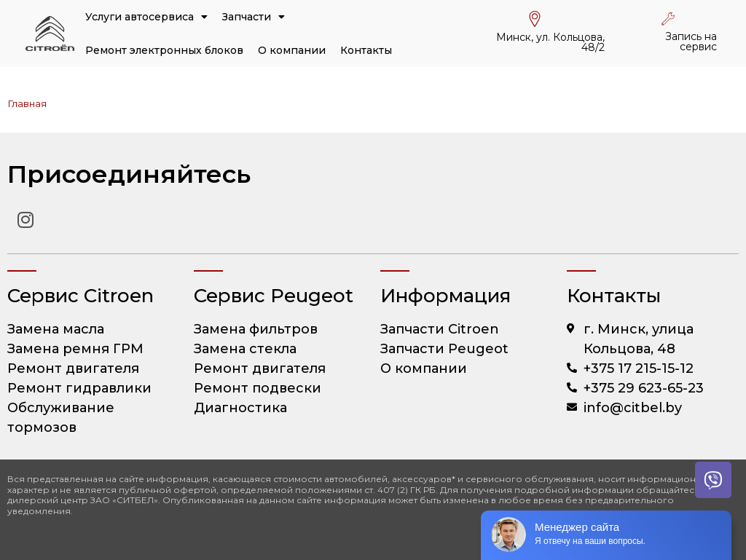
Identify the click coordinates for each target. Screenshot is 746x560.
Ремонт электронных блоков (164, 50)
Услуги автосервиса (146, 17)
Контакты (366, 50)
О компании (292, 50)
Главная (27, 103)
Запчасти (254, 17)
